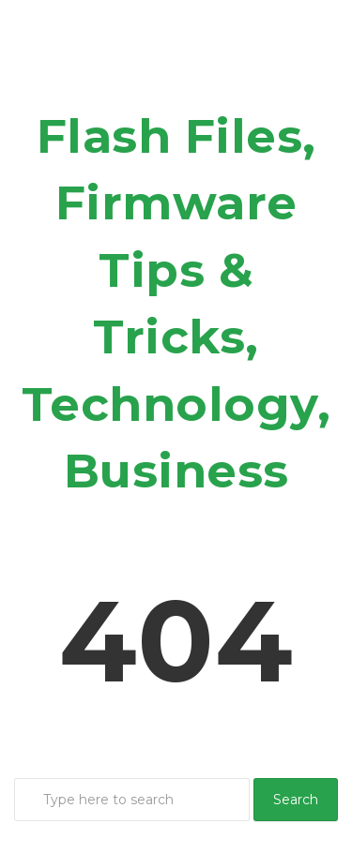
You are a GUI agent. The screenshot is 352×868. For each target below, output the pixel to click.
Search (296, 800)
